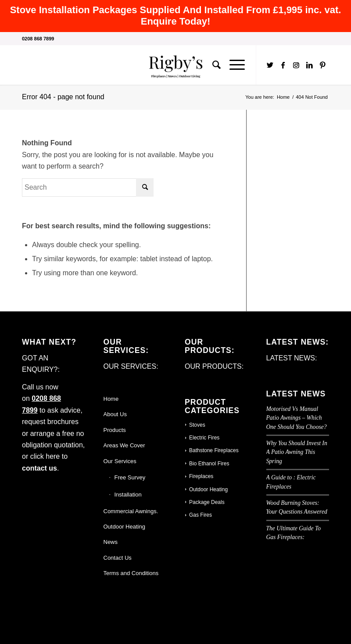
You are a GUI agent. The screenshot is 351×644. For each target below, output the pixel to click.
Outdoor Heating (124, 527)
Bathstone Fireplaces (214, 450)
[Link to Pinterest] (322, 65)
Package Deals (207, 502)
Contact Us (118, 558)
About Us (115, 414)
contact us (39, 468)
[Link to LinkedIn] (309, 65)
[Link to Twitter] (270, 65)
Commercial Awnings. (131, 511)
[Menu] (233, 65)
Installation (128, 495)
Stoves (197, 425)
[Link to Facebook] (283, 65)
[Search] (212, 65)
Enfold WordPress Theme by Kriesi (118, 620)
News (111, 542)
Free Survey (130, 477)
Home (111, 399)
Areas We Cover (124, 445)
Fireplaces (201, 476)
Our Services (120, 461)
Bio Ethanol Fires (209, 464)
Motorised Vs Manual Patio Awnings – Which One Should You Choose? (297, 418)
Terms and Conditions (131, 573)
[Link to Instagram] (296, 65)
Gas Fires (201, 515)
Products (115, 430)
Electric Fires (204, 438)
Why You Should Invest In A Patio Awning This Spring (297, 452)
